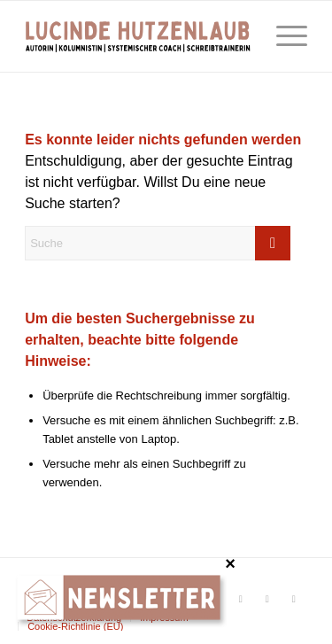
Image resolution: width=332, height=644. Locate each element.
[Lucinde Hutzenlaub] (138, 36)
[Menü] (283, 36)
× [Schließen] (230, 563)
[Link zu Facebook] (241, 599)
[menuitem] (283, 36)
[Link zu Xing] (267, 599)
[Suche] (158, 243)
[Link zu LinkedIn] (294, 599)
